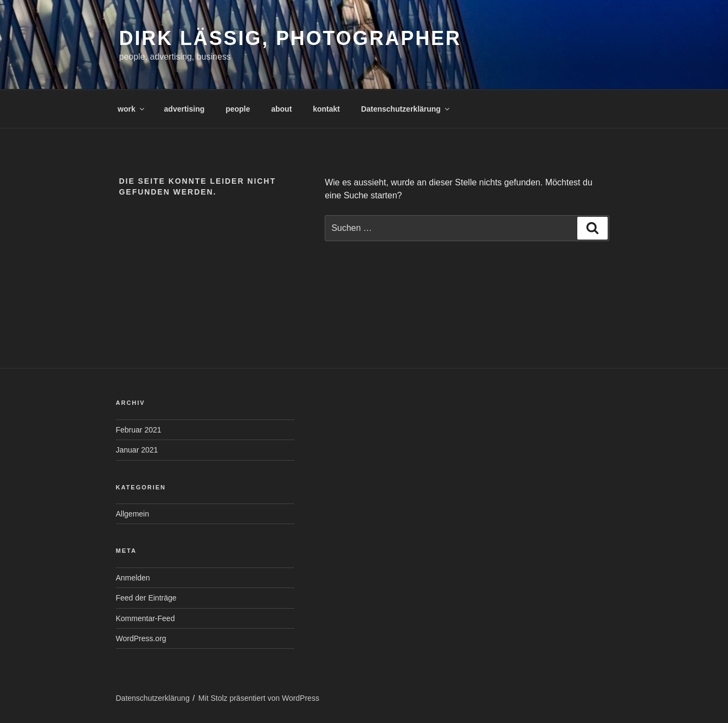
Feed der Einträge (146, 598)
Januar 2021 (137, 450)
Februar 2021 (139, 430)
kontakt (326, 109)
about (281, 109)
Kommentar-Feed (146, 618)
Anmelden (133, 578)
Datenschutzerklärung (406, 109)
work (132, 109)
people (238, 109)
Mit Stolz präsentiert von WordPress (259, 698)
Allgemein (133, 514)
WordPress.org (141, 638)
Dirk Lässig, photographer (290, 38)
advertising (185, 109)
